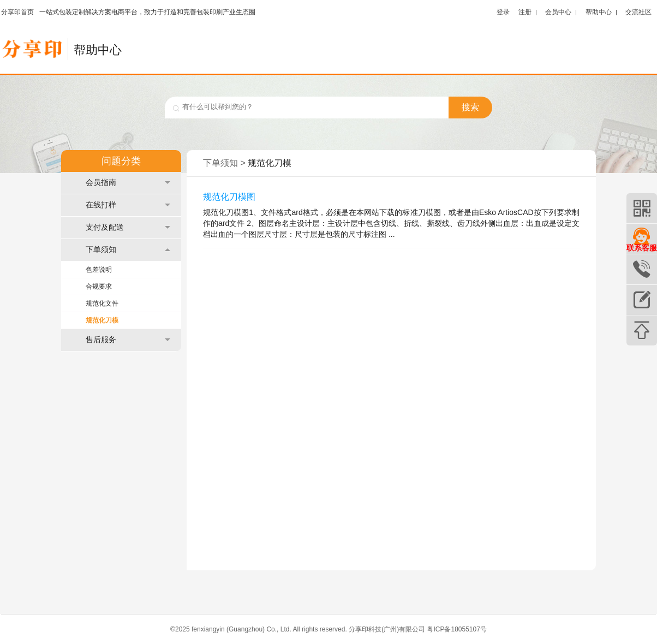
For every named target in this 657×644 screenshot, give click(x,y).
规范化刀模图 (229, 197)
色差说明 (99, 270)
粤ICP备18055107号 (456, 629)
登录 (503, 12)
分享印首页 (17, 12)
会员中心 (558, 12)
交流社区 (638, 12)
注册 (525, 12)
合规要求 (99, 287)
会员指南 (128, 183)
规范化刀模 (102, 320)
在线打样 (128, 205)
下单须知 (128, 250)
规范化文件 (102, 303)
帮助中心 (599, 12)
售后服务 (128, 340)
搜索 (470, 107)
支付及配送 (128, 227)
